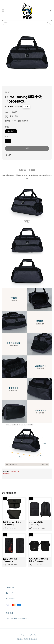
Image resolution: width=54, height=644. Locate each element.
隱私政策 (27, 639)
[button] (3, 11)
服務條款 (20, 639)
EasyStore (35, 635)
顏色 (7, 127)
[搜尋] (49, 22)
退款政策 (34, 639)
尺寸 (7, 136)
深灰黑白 (11, 131)
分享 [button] (8, 155)
